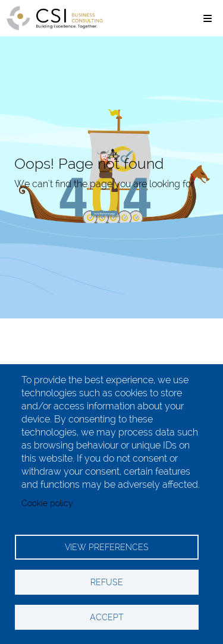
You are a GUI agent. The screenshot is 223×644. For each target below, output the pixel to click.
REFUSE (107, 582)
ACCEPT (107, 617)
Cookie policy (47, 503)
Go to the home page (104, 214)
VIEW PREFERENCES (107, 547)
